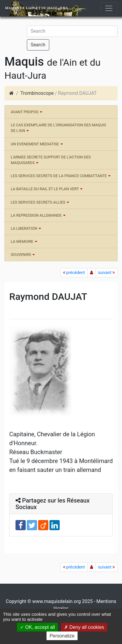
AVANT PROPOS (25, 112)
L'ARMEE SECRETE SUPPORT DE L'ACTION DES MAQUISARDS (51, 160)
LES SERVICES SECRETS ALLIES (38, 202)
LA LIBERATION (24, 228)
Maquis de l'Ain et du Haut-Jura (36, 8)
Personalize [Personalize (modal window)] (62, 636)
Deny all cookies (84, 627)
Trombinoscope (37, 93)
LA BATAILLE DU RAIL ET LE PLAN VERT (45, 189)
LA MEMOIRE (22, 241)
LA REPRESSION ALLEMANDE (36, 215)
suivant (106, 273)
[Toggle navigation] (109, 8)
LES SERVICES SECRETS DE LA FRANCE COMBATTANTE (59, 176)
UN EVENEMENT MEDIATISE (35, 144)
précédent (74, 273)
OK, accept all (37, 627)
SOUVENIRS (21, 255)
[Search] (72, 31)
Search (38, 45)
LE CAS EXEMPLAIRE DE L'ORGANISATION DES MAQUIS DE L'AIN (58, 128)
